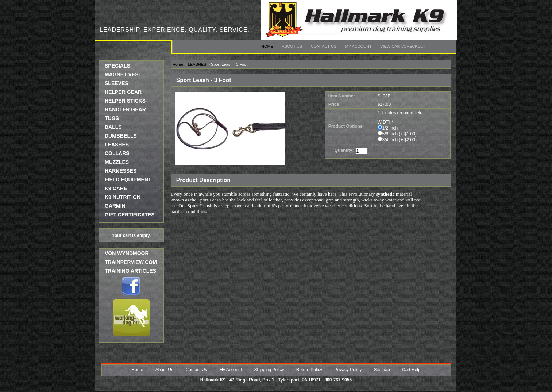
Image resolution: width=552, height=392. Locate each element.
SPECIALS (117, 66)
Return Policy (309, 370)
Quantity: (344, 150)
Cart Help (411, 370)
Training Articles (130, 271)
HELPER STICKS (125, 101)
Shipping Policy (269, 370)
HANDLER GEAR (125, 109)
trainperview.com (131, 262)
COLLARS (117, 153)
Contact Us (324, 46)
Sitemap (382, 370)
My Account (358, 46)
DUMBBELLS (121, 136)
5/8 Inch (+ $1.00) (399, 134)
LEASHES (117, 145)
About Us (292, 46)
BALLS (113, 127)
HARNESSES (121, 171)
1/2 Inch (390, 128)
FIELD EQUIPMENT (128, 180)
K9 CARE (116, 188)
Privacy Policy (348, 370)
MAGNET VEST (123, 74)
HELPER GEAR (123, 92)
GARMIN (115, 206)
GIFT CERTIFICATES (130, 215)
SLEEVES (117, 83)
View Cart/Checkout (403, 46)
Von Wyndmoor (127, 253)
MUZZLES (117, 162)
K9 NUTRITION (123, 197)
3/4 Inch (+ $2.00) (399, 140)
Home (267, 46)
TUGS (112, 118)
